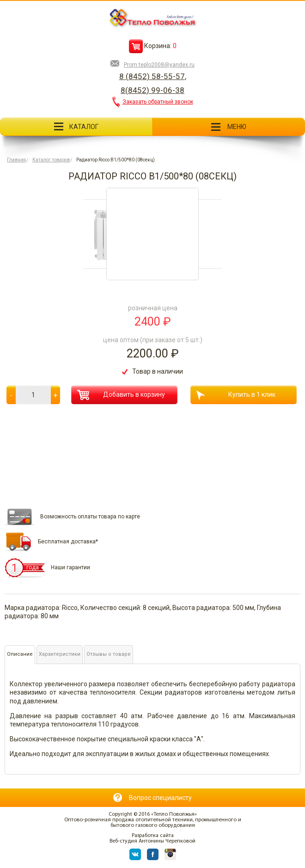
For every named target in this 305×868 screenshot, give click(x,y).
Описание (20, 654)
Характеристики (60, 654)
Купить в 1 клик (236, 395)
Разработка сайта (153, 836)
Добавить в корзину (121, 395)
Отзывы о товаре (109, 654)
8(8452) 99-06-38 (152, 90)
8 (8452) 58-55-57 (152, 76)
